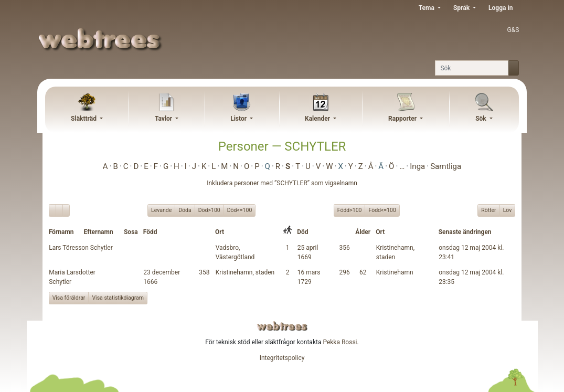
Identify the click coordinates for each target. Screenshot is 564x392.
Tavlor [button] (164, 119)
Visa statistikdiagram (118, 298)
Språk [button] (462, 8)
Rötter (488, 210)
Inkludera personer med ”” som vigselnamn (282, 183)
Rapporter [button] (403, 119)
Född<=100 (382, 210)
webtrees (282, 326)
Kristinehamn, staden (245, 272)
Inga (417, 166)
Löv (508, 210)
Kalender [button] (318, 119)
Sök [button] (482, 119)
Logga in (501, 8)
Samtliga (446, 166)
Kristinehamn (395, 272)
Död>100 (209, 210)
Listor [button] (239, 119)
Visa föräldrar (69, 298)
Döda (185, 210)
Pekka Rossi (340, 342)
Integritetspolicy (282, 358)
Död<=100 (240, 210)
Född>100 (350, 210)
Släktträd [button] (84, 119)
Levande (161, 210)
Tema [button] (427, 8)
